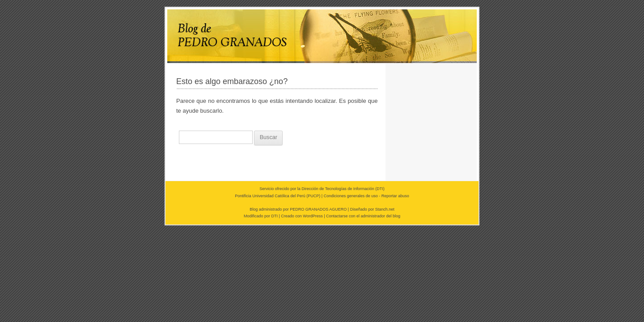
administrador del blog (381, 216)
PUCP (313, 196)
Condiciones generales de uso (351, 196)
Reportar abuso (395, 196)
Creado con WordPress (302, 216)
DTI (380, 189)
